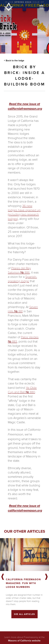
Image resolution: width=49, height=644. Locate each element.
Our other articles (25, 531)
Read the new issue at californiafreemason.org (25, 106)
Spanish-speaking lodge (22, 279)
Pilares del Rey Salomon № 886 (19, 270)
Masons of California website (24, 641)
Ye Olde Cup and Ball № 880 (22, 390)
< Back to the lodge (14, 61)
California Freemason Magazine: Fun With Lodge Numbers (23, 583)
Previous (3, 577)
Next (46, 577)
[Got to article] (24, 555)
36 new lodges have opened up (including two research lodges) (24, 212)
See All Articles (24, 614)
